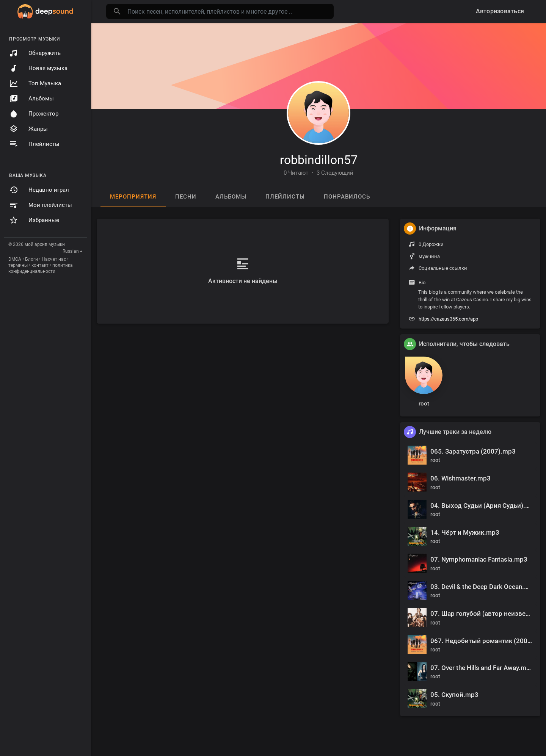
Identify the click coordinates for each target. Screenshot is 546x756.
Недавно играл (39, 190)
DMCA (15, 259)
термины (18, 265)
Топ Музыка (35, 83)
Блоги (31, 259)
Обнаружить (35, 53)
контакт (40, 265)
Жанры (28, 129)
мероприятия (133, 197)
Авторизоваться (500, 11)
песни (186, 197)
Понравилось (347, 197)
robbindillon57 (319, 160)
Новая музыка (38, 68)
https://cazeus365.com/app (448, 319)
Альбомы (31, 99)
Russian (71, 251)
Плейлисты (34, 144)
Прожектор (34, 114)
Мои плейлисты (41, 205)
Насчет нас (54, 259)
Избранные (34, 220)
